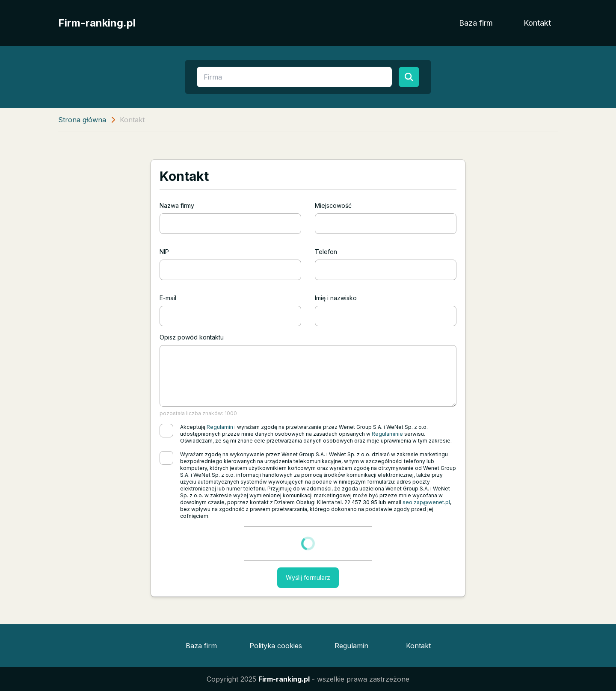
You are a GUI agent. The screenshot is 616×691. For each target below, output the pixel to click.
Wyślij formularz (308, 577)
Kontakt (537, 23)
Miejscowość (333, 205)
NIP (164, 252)
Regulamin (220, 427)
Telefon (326, 252)
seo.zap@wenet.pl (426, 502)
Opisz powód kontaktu (192, 337)
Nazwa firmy (177, 205)
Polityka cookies (276, 646)
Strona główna (82, 120)
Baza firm (476, 23)
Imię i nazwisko (336, 298)
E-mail (168, 298)
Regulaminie (387, 434)
